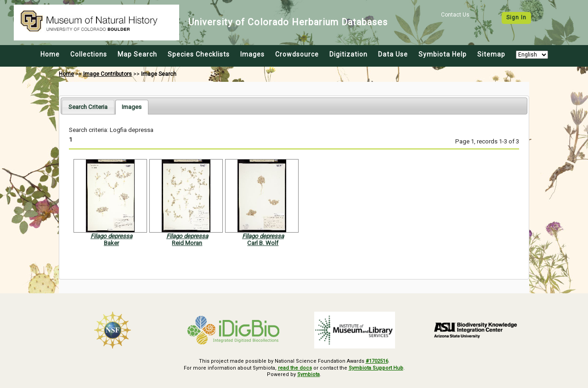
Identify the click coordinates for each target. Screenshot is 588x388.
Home (50, 54)
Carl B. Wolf (263, 243)
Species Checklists (199, 54)
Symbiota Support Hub (376, 368)
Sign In (516, 17)
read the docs (295, 368)
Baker (111, 243)
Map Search (137, 54)
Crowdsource (297, 54)
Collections (89, 54)
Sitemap (491, 54)
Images (252, 54)
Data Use (393, 54)
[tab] (88, 107)
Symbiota (308, 374)
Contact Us (455, 15)
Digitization (348, 54)
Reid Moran (187, 243)
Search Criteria (88, 107)
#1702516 (377, 361)
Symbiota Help (443, 54)
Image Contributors (107, 74)
